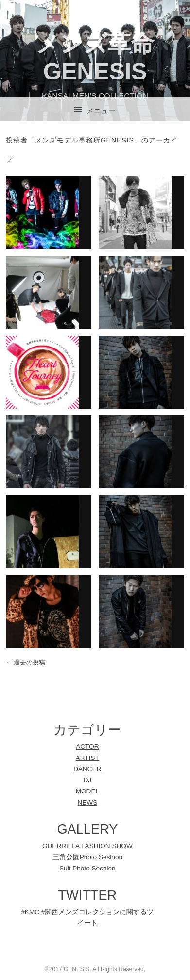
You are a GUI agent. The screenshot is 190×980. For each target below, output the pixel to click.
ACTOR (87, 747)
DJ (88, 780)
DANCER (87, 769)
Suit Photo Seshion (87, 868)
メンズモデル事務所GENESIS (85, 140)
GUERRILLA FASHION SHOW (87, 846)
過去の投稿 (26, 662)
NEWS (87, 802)
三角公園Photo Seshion (87, 857)
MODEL (87, 791)
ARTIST (87, 758)
